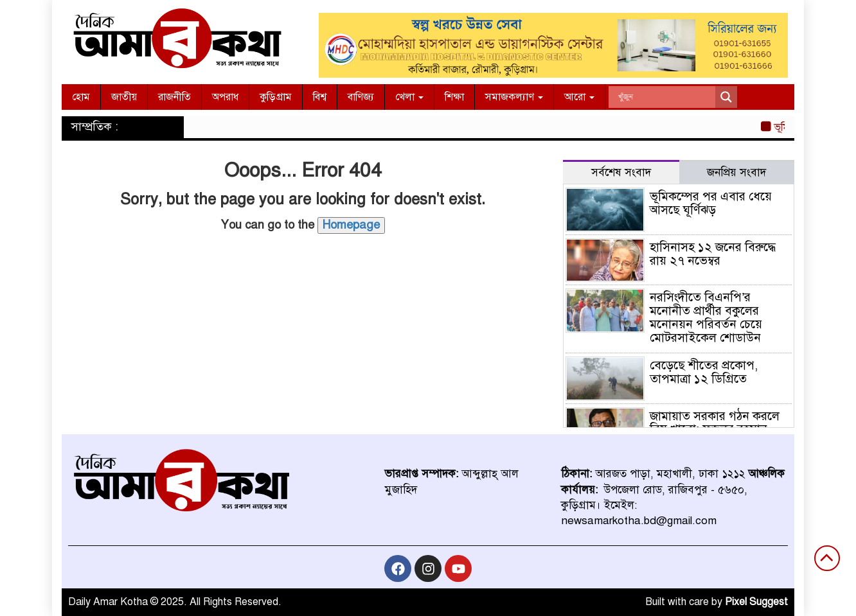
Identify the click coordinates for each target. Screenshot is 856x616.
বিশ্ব (320, 97)
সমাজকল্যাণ (514, 97)
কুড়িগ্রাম (276, 97)
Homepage (351, 225)
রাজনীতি (174, 97)
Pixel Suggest (756, 602)
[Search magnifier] (726, 97)
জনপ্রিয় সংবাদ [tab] (736, 172)
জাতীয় (124, 97)
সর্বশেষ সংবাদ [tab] (621, 172)
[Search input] (665, 97)
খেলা (409, 97)
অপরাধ (225, 97)
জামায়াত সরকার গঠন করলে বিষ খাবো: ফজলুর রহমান (715, 423)
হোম (81, 97)
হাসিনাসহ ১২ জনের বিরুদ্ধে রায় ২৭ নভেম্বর (713, 254)
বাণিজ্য (361, 97)
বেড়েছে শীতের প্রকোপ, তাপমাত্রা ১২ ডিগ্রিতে (704, 372)
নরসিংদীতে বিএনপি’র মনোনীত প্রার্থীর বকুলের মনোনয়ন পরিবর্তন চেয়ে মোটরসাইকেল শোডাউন (706, 317)
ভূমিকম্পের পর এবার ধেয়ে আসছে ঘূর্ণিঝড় (711, 203)
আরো (579, 97)
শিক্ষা (454, 97)
